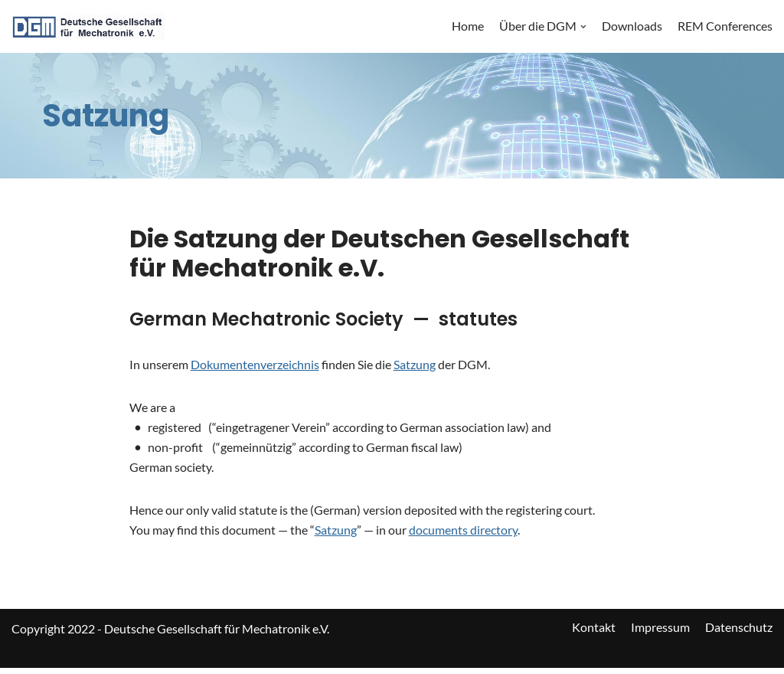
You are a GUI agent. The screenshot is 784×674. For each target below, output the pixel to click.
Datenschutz (739, 635)
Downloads (632, 26)
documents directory (463, 536)
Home (468, 26)
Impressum (660, 635)
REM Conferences (725, 26)
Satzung (415, 365)
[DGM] (88, 26)
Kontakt (594, 635)
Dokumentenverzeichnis (255, 365)
